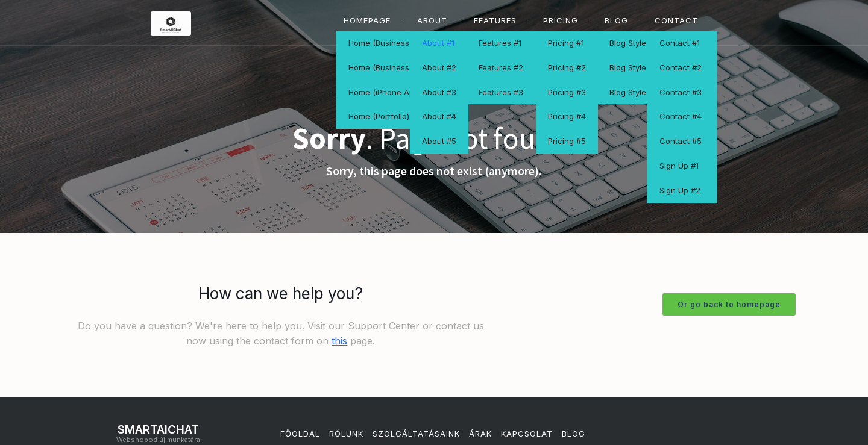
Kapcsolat (527, 434)
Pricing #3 (567, 92)
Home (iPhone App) (385, 92)
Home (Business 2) (384, 67)
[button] (373, 20)
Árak (480, 434)
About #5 (439, 141)
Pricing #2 (567, 67)
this (339, 341)
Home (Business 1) (383, 43)
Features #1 (500, 43)
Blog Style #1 (633, 43)
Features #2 (501, 67)
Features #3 (501, 92)
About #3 (439, 92)
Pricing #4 (567, 116)
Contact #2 (681, 67)
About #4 (439, 116)
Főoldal (300, 434)
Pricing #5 (567, 141)
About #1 (438, 43)
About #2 (439, 67)
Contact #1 (680, 43)
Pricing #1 (566, 43)
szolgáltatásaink (416, 434)
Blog (574, 434)
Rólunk (346, 434)
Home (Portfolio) (379, 116)
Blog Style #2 (634, 67)
